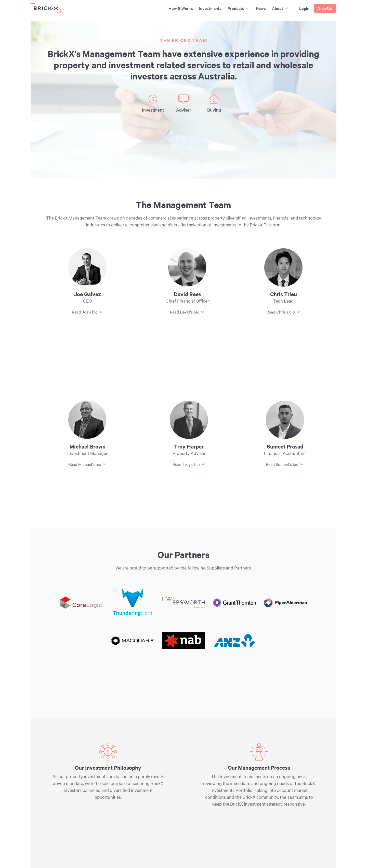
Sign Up (325, 8)
